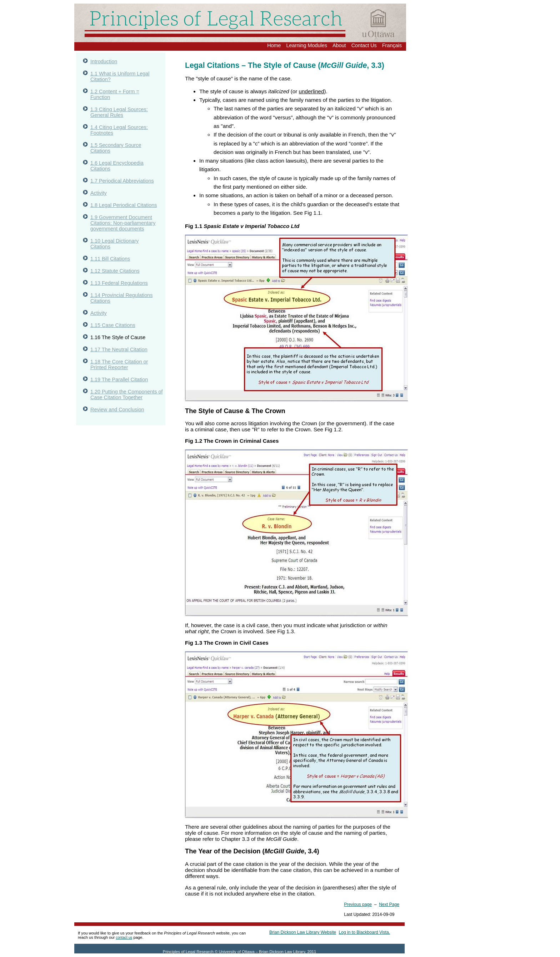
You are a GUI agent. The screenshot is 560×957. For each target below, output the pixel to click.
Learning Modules (307, 45)
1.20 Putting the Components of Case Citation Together (126, 395)
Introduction (104, 61)
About (339, 45)
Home (274, 45)
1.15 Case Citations (113, 325)
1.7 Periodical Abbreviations (122, 181)
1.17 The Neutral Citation (119, 349)
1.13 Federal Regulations (119, 283)
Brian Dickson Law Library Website (303, 932)
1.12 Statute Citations (115, 271)
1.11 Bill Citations (110, 259)
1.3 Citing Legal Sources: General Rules (119, 112)
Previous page (358, 904)
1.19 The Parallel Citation (119, 380)
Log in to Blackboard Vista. (364, 932)
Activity (99, 193)
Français (392, 45)
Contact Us (364, 45)
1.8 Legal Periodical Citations (124, 205)
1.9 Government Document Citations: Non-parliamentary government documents (123, 223)
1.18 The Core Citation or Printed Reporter (119, 365)
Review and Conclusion (117, 410)
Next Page (389, 904)
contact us (124, 938)
